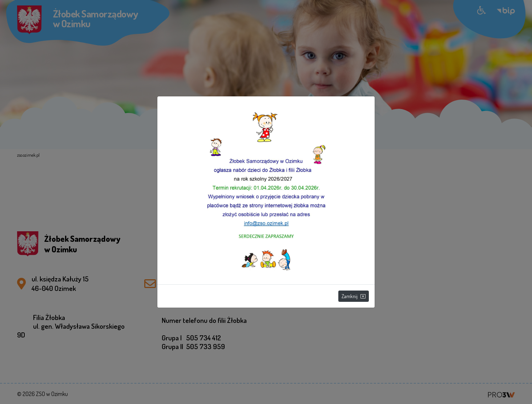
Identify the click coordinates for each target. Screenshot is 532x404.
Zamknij (354, 296)
